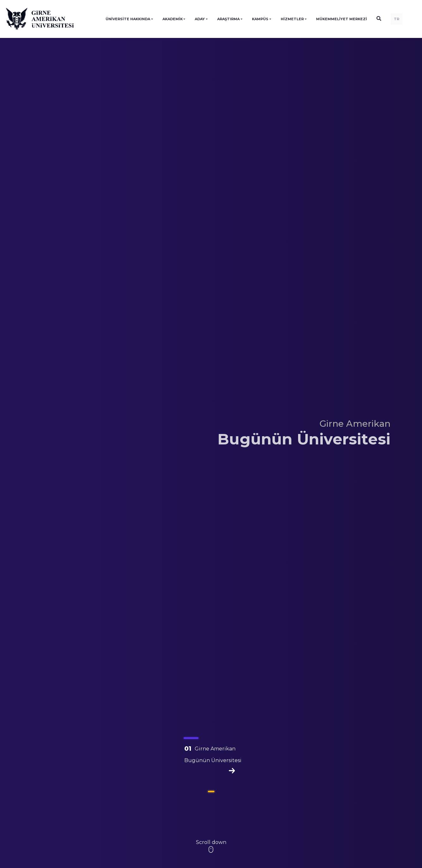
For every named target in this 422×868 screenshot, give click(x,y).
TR (397, 19)
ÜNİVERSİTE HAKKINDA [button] (128, 19)
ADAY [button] (200, 19)
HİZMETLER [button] (292, 19)
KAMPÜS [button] (260, 19)
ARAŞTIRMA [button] (228, 19)
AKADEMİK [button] (173, 19)
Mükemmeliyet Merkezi (342, 19)
